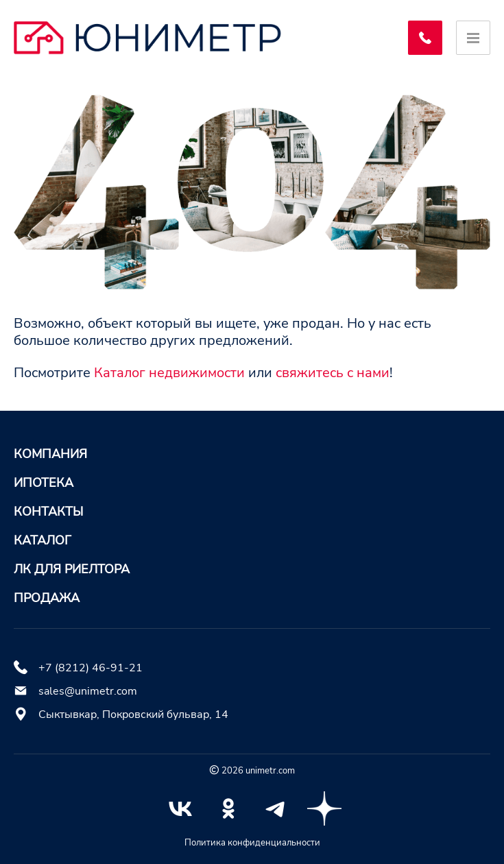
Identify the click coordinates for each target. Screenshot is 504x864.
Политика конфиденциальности (252, 843)
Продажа (47, 598)
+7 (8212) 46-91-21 (91, 668)
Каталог (43, 540)
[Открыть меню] (473, 38)
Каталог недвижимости (169, 373)
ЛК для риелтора (72, 569)
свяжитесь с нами (333, 373)
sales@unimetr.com (88, 691)
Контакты (48, 512)
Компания (50, 454)
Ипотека (44, 483)
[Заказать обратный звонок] (425, 38)
